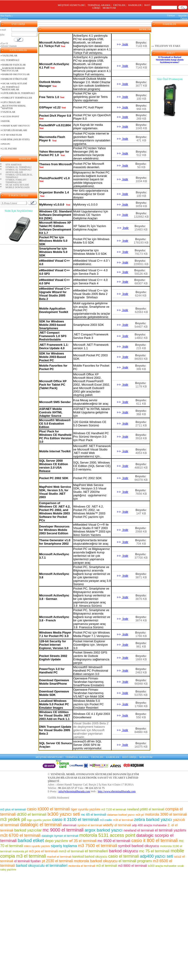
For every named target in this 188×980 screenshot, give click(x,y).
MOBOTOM (109, 8)
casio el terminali (124, 856)
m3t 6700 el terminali (20, 835)
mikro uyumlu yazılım (37, 846)
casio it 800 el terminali (154, 840)
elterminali (69, 825)
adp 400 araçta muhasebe (149, 825)
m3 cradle (106, 820)
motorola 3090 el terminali (166, 814)
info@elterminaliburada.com (74, 791)
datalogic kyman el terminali (60, 836)
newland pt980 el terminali (146, 809)
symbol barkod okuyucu (139, 846)
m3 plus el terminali (13, 809)
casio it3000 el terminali (48, 809)
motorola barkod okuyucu (96, 861)
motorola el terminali (82, 866)
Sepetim (183, 16)
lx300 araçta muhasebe (162, 866)
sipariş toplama (64, 846)
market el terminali (59, 857)
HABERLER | (136, 5)
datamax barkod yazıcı (121, 815)
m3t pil (140, 815)
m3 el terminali (107, 866)
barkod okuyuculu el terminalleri (42, 866)
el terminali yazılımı (171, 830)
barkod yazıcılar (28, 830)
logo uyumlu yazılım (39, 820)
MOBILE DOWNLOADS (17, 187)
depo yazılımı (56, 841)
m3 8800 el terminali (132, 866)
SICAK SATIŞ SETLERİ (17, 185)
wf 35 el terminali (83, 841)
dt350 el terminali (31, 814)
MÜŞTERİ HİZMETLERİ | (72, 5)
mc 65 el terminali (94, 815)
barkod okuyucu (124, 851)
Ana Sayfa (5, 16)
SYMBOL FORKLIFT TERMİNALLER (16, 181)
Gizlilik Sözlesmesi (59, 798)
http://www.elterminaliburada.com (117, 791)
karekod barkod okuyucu (90, 856)
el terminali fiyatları (28, 861)
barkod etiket (31, 840)
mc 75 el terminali (154, 851)
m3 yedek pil (13, 819)
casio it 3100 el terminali (75, 819)
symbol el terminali (90, 825)
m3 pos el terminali (43, 851)
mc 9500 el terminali (114, 841)
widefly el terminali (117, 825)
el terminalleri (96, 851)
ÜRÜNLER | (120, 5)
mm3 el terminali (71, 851)
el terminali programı (135, 861)
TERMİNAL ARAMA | (100, 5)
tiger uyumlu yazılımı (86, 809)
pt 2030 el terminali (57, 861)
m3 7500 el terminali (98, 846)
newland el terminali (139, 830)
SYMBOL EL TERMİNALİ (18, 167)
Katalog (4, 18)
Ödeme (184, 18)
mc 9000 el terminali (63, 830)
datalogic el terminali (41, 825)
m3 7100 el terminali (114, 810)
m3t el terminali (123, 820)
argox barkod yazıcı (104, 830)
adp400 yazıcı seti (157, 856)
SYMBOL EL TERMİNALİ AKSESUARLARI (18, 171)
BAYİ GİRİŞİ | (130, 757)
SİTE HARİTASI (13, 165)
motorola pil (20, 851)
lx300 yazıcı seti (64, 814)
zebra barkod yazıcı (153, 819)
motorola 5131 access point (107, 835)
